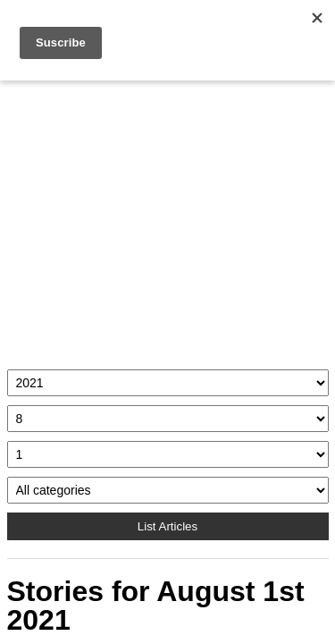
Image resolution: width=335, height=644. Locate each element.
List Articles (167, 526)
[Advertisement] (168, 220)
